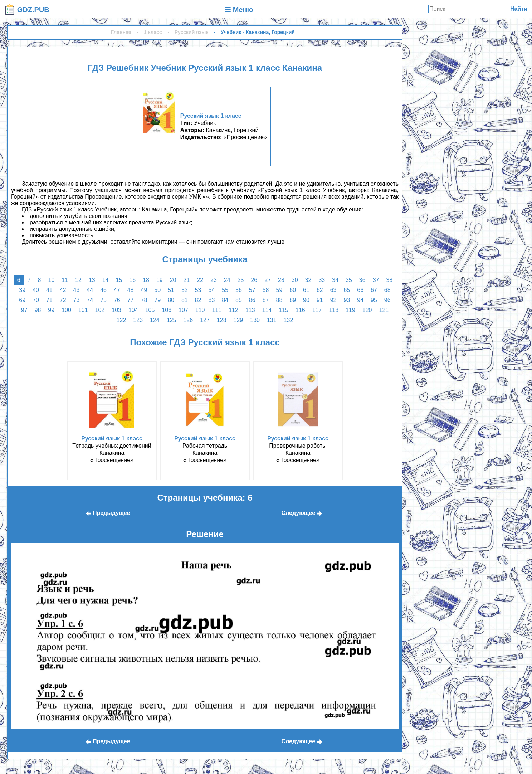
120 (367, 310)
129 (238, 320)
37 (376, 280)
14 (106, 280)
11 (65, 280)
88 (279, 300)
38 (389, 280)
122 (121, 320)
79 (157, 300)
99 (51, 310)
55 (225, 290)
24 (227, 280)
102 (100, 310)
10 (52, 280)
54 (212, 290)
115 (284, 310)
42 (63, 290)
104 (133, 310)
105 (150, 310)
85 (239, 300)
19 (160, 280)
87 (266, 300)
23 (214, 280)
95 (374, 300)
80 (171, 300)
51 (171, 290)
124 (155, 320)
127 (205, 320)
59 (279, 290)
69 (22, 300)
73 (77, 300)
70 (36, 300)
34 (335, 280)
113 (250, 310)
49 (144, 290)
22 (200, 280)
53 (198, 290)
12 (78, 280)
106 (167, 310)
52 (185, 290)
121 (384, 310)
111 (217, 310)
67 (374, 290)
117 (317, 310)
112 (233, 310)
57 (252, 290)
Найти (519, 9)
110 (200, 310)
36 (362, 280)
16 (132, 280)
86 (252, 300)
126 (188, 320)
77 (131, 300)
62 (320, 290)
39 (22, 290)
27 (268, 280)
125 (172, 320)
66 (360, 290)
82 (198, 300)
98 (38, 310)
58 (266, 290)
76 (117, 300)
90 (306, 300)
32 (308, 280)
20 (173, 280)
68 (387, 290)
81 (185, 300)
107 (183, 310)
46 (103, 290)
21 (186, 280)
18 (146, 280)
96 (387, 300)
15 (119, 280)
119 (350, 310)
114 (267, 310)
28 (281, 280)
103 (116, 310)
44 (90, 290)
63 (333, 290)
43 (77, 290)
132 (289, 320)
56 (239, 290)
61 (306, 290)
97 (24, 310)
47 (117, 290)
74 (90, 300)
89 (293, 300)
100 (66, 310)
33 (322, 280)
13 (92, 280)
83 (212, 300)
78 (144, 300)
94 (360, 300)
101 (83, 310)
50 (157, 290)
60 (293, 290)
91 (320, 300)
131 (272, 320)
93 (347, 300)
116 (300, 310)
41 (49, 290)
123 (138, 320)
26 (254, 280)
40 (36, 290)
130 (255, 320)
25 (241, 280)
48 (131, 290)
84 (225, 300)
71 (49, 300)
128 (222, 320)
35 (349, 280)
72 (63, 300)
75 (103, 300)
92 (333, 300)
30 (295, 280)
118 (334, 310)
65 (347, 290)
